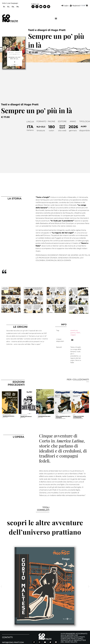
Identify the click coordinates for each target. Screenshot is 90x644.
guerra (73, 333)
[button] (56, 18)
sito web (62, 131)
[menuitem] (4, 7)
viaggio (73, 335)
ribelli (78, 333)
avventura (74, 330)
